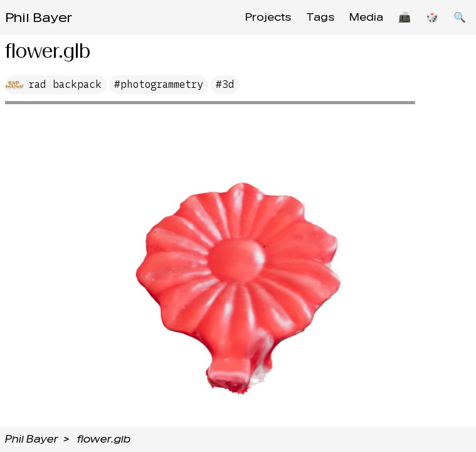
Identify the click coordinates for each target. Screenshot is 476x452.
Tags (320, 17)
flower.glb (104, 439)
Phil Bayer (39, 18)
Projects (268, 17)
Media (366, 17)
